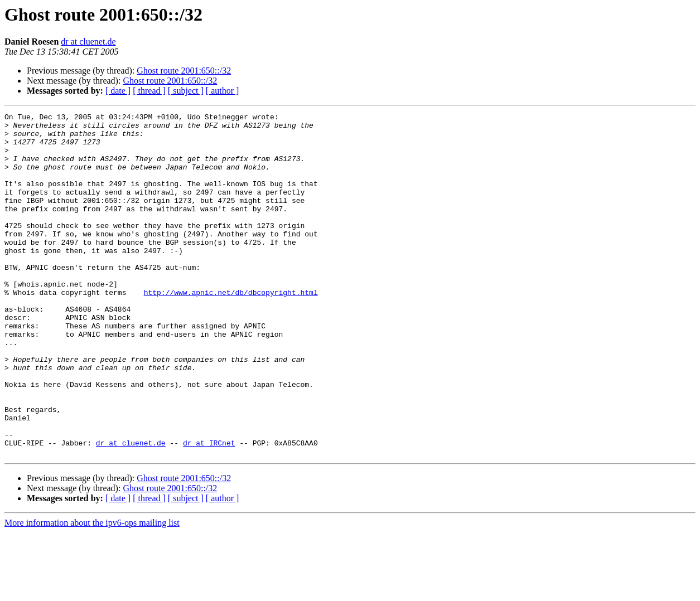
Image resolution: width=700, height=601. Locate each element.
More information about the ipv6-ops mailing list (92, 591)
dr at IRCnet (209, 510)
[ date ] (118, 91)
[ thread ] (149, 91)
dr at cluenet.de (88, 42)
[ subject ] (186, 91)
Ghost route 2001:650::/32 (184, 71)
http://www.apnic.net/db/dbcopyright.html (231, 329)
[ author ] (223, 91)
